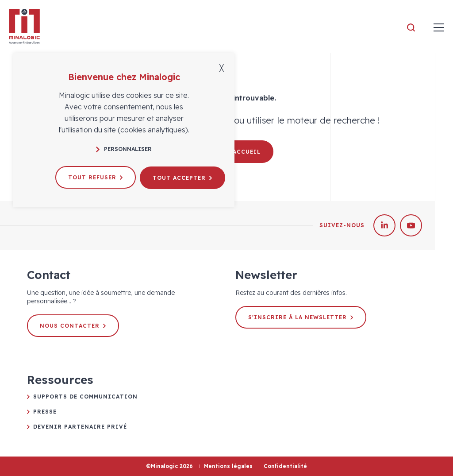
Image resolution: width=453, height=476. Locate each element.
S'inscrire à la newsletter (301, 317)
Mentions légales (228, 466)
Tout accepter (184, 177)
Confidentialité (285, 466)
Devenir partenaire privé (80, 427)
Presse (45, 412)
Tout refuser (96, 177)
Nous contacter (73, 326)
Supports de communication (85, 397)
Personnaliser (124, 149)
